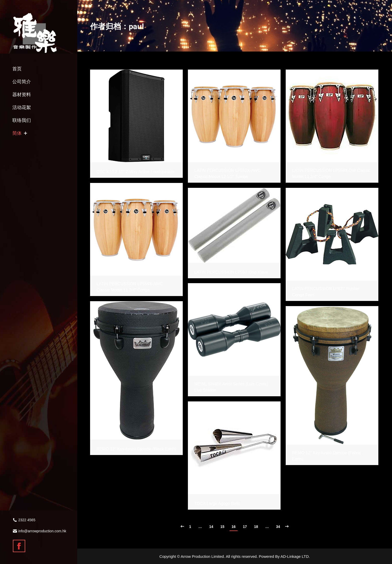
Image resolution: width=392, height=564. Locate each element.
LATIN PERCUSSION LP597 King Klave (231, 272)
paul (136, 26)
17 (245, 527)
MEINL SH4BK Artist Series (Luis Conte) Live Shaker (231, 387)
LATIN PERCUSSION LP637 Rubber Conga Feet (326, 292)
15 (222, 527)
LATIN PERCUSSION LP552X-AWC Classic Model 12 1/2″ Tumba (228, 174)
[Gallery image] (136, 116)
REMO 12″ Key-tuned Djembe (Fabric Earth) (326, 456)
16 (234, 527)
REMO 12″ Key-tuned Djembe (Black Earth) (136, 449)
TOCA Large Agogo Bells (217, 504)
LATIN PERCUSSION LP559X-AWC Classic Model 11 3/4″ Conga (130, 287)
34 (278, 527)
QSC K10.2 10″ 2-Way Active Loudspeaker (136, 172)
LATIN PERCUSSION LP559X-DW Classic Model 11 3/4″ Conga (331, 174)
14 (211, 527)
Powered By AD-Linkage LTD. (284, 556)
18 (256, 527)
